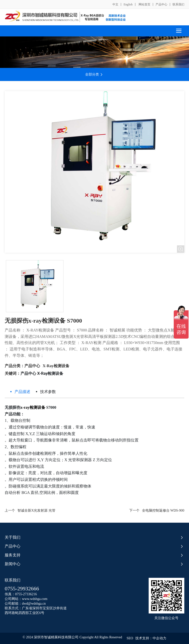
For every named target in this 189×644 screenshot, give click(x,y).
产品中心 (161, 4)
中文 (115, 4)
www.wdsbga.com (35, 599)
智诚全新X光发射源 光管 (36, 510)
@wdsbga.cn (37, 604)
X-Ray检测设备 (56, 366)
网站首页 (144, 4)
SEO (130, 638)
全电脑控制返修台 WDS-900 (163, 510)
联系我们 (178, 4)
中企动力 (159, 638)
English (128, 4)
